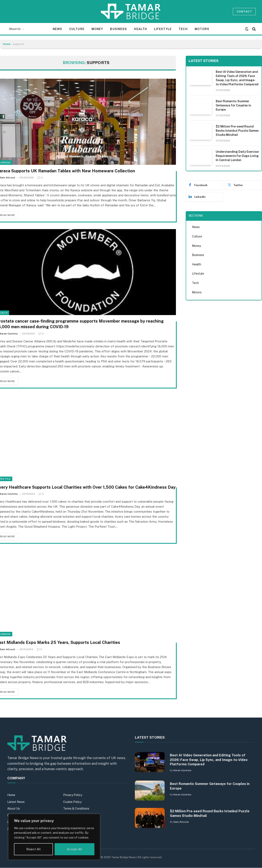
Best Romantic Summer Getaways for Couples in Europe (233, 105)
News (57, 29)
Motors (202, 29)
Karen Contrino (182, 770)
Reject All (33, 849)
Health (140, 29)
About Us (15, 29)
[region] (54, 837)
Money (97, 29)
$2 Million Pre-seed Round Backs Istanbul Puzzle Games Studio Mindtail (237, 131)
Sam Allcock (181, 822)
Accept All (75, 849)
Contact (244, 12)
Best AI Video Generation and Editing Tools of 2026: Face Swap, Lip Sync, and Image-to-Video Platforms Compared (237, 78)
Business (118, 29)
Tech (183, 29)
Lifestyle (163, 29)
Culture (77, 29)
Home (7, 44)
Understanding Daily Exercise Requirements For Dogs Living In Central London (237, 156)
